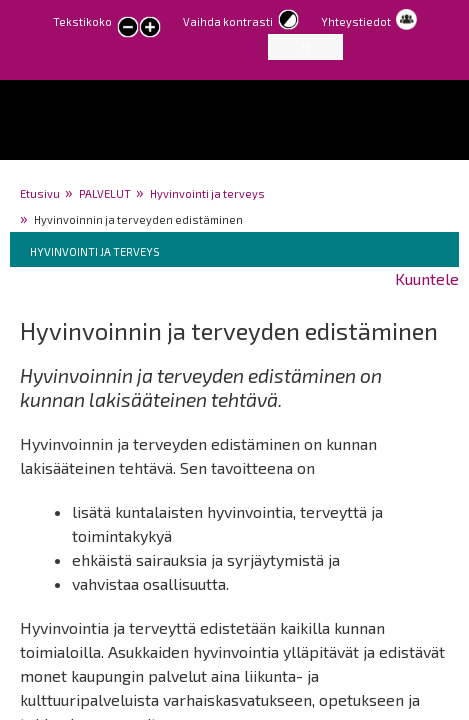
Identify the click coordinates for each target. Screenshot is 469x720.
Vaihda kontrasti (228, 21)
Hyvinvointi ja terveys (207, 193)
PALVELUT (105, 193)
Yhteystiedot (356, 21)
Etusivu (40, 193)
